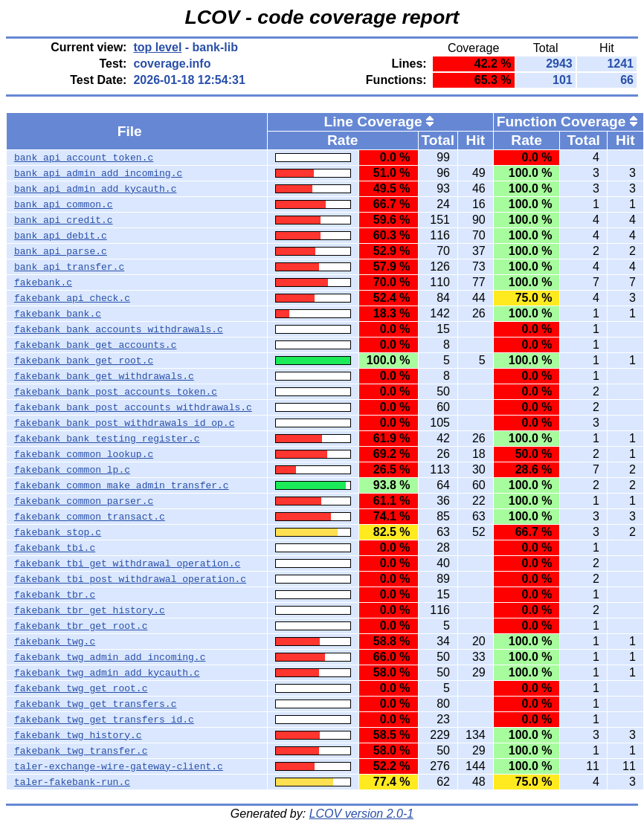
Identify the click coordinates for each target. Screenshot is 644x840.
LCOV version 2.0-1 (362, 814)
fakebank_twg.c (55, 642)
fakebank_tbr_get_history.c (90, 610)
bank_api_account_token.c (84, 158)
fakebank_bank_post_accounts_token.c (116, 392)
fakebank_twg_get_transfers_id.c (104, 720)
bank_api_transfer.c (69, 267)
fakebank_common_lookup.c (84, 454)
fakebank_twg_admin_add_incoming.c (110, 657)
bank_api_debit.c (61, 236)
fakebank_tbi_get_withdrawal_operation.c (127, 563)
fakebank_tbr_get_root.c (81, 626)
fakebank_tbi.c (55, 548)
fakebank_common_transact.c (90, 517)
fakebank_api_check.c (72, 298)
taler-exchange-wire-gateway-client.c (119, 766)
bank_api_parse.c (61, 251)
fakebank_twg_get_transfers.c (95, 704)
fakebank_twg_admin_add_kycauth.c (107, 673)
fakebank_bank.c (58, 314)
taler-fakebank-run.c (72, 782)
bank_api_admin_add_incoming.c (98, 173)
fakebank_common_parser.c (84, 501)
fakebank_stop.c (58, 532)
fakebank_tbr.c (55, 595)
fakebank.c (43, 282)
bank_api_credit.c (64, 220)
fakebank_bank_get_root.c (84, 361)
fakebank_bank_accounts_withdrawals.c (119, 329)
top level (157, 47)
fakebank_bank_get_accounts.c (95, 345)
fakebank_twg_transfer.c (81, 751)
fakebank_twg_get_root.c (81, 688)
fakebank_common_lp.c (72, 470)
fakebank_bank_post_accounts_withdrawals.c (133, 407)
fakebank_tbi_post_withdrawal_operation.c (130, 579)
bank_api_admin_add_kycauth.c (95, 189)
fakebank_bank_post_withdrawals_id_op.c (124, 423)
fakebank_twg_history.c (78, 735)
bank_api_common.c (64, 204)
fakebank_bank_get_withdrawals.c (104, 376)
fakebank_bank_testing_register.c (107, 439)
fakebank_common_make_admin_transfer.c (122, 485)
